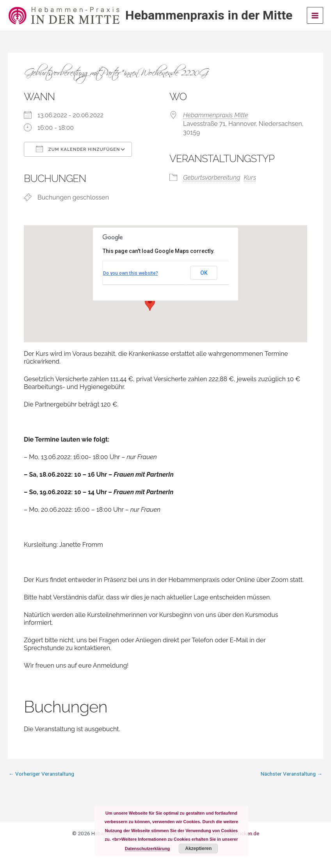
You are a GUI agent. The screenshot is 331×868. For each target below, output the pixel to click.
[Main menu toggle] (315, 15)
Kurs (250, 178)
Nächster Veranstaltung (292, 774)
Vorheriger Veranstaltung (41, 774)
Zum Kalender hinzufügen (78, 149)
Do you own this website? (131, 273)
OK (204, 273)
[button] (150, 304)
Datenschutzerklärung (148, 849)
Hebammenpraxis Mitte (216, 115)
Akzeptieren (198, 849)
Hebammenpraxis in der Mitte (209, 15)
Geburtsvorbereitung (212, 178)
